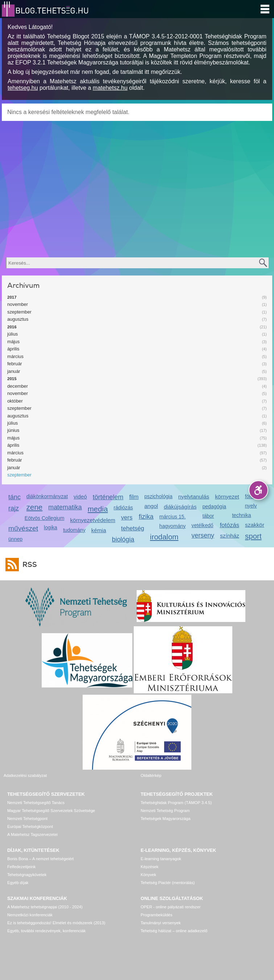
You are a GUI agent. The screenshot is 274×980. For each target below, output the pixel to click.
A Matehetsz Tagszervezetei (32, 834)
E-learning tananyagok (161, 859)
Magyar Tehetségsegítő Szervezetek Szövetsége (51, 811)
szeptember (19, 312)
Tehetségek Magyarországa (165, 819)
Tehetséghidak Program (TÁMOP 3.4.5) (176, 803)
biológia (123, 539)
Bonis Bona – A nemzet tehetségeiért (40, 859)
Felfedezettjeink (21, 867)
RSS (28, 565)
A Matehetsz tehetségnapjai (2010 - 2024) (45, 907)
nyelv (251, 506)
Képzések (150, 867)
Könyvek (148, 875)
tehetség (133, 528)
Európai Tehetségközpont (30, 827)
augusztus (18, 319)
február (15, 364)
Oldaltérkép (151, 775)
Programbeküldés (157, 915)
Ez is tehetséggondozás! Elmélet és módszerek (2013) (56, 923)
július (13, 334)
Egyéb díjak (18, 883)
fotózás (229, 525)
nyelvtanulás (194, 497)
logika (51, 527)
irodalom (164, 537)
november (18, 304)
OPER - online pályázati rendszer (171, 907)
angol (151, 506)
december (18, 386)
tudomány (74, 530)
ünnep (15, 539)
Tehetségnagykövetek (27, 875)
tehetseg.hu (23, 88)
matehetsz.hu (110, 88)
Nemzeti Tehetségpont (27, 819)
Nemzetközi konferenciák (30, 915)
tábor (208, 516)
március (15, 356)
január (14, 371)
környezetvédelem (93, 520)
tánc (14, 497)
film (134, 497)
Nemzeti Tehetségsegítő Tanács (36, 803)
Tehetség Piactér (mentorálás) (168, 883)
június (13, 430)
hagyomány (173, 526)
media (98, 509)
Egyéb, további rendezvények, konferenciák (46, 931)
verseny (203, 535)
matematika (65, 507)
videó (80, 497)
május (13, 342)
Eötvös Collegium (45, 518)
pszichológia (158, 496)
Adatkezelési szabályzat (25, 775)
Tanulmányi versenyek (161, 923)
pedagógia (214, 506)
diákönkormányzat (47, 496)
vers (127, 518)
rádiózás (123, 508)
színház (230, 536)
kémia (99, 530)
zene (34, 507)
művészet (23, 528)
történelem (108, 497)
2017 (12, 297)
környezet (227, 497)
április (13, 349)
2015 (12, 379)
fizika (146, 517)
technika (241, 515)
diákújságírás (180, 507)
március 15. (173, 517)
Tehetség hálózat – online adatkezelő (174, 931)
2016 (12, 327)
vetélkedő (202, 525)
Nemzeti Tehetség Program (165, 811)
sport (253, 536)
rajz (14, 508)
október (15, 401)
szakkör (255, 525)
